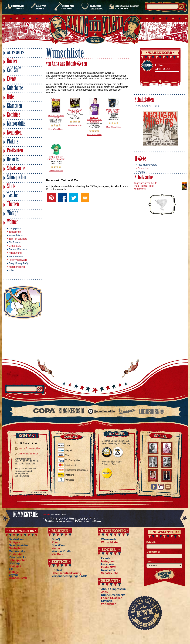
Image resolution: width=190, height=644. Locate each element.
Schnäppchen (17, 178)
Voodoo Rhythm (62, 551)
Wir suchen (109, 604)
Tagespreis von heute (146, 183)
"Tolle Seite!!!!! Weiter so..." (72, 520)
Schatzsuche (16, 169)
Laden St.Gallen (112, 598)
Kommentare (16, 256)
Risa (55, 542)
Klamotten (14, 106)
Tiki (11, 569)
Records (13, 160)
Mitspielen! (140, 189)
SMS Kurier (15, 242)
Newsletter (108, 570)
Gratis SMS (15, 246)
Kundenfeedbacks (113, 595)
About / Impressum (114, 589)
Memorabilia (16, 124)
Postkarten (15, 151)
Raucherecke (18, 557)
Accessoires (16, 53)
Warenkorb (108, 539)
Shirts (11, 187)
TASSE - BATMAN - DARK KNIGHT (114, 111)
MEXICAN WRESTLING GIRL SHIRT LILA (94, 120)
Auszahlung (15, 253)
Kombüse (14, 115)
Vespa (56, 548)
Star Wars (58, 545)
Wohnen (13, 222)
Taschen (13, 196)
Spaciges (15, 566)
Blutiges (14, 542)
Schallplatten (144, 100)
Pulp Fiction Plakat (144, 186)
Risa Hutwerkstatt (147, 165)
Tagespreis (15, 232)
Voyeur (13, 575)
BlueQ (56, 539)
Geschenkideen (19, 545)
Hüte (10, 97)
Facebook (108, 564)
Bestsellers (143, 168)
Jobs (104, 592)
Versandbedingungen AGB (69, 576)
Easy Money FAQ (18, 263)
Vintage (13, 213)
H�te (140, 159)
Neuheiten (14, 133)
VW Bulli (57, 554)
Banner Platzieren (18, 249)
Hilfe (11, 270)
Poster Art (16, 554)
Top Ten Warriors (18, 239)
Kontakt (57, 570)
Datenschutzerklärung (66, 573)
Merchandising (17, 267)
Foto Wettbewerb (18, 260)
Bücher (12, 62)
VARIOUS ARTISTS (148, 106)
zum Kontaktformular (28, 454)
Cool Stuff (14, 71)
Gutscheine (15, 88)
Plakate (13, 142)
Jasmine (46, 515)
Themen (13, 205)
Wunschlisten (16, 235)
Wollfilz (141, 172)
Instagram (108, 561)
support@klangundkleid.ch (31, 448)
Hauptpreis (15, 228)
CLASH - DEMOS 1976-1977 (75, 111)
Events (12, 79)
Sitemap (14, 563)
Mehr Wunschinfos (56, 129)
